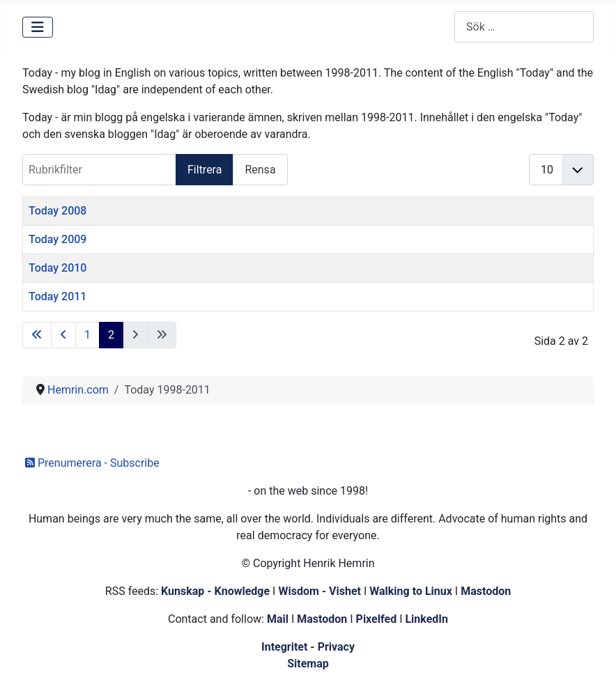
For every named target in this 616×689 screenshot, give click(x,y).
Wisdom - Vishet (319, 591)
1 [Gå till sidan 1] (87, 335)
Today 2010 (57, 268)
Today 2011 (57, 296)
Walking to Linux (412, 591)
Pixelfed (377, 619)
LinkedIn (426, 619)
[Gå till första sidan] (37, 335)
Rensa (260, 170)
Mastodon (486, 591)
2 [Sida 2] (111, 335)
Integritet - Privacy (308, 647)
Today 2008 (57, 211)
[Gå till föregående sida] (63, 335)
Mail (278, 619)
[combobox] (524, 27)
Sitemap (308, 664)
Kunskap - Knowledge (215, 591)
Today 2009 (57, 239)
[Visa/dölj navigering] (38, 27)
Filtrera (205, 170)
